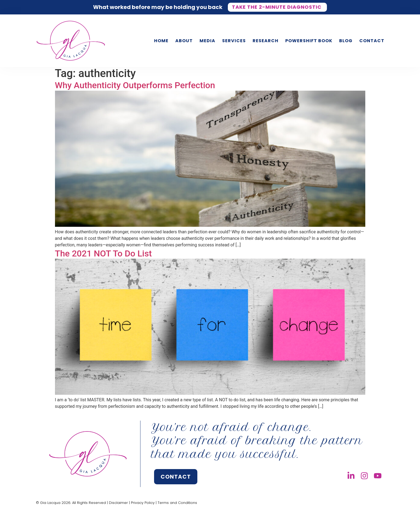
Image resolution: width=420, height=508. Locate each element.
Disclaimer (118, 503)
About (184, 41)
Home (161, 41)
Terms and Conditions (177, 503)
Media (207, 41)
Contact (372, 41)
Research (266, 41)
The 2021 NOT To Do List (103, 253)
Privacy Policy (143, 503)
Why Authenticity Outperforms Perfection (135, 85)
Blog (346, 41)
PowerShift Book (309, 41)
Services (234, 41)
